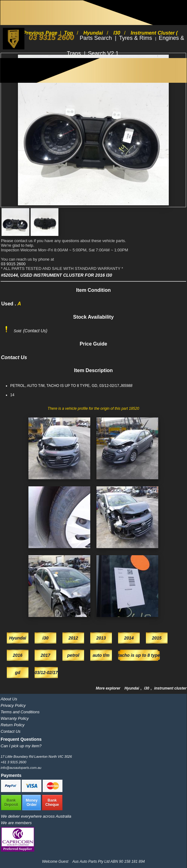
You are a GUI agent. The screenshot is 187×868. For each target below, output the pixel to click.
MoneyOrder (32, 803)
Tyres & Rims (136, 38)
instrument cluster (170, 688)
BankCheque (52, 803)
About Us (9, 699)
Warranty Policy (15, 718)
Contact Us (11, 731)
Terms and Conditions (20, 712)
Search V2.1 (103, 53)
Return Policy (13, 725)
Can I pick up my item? (21, 746)
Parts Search (97, 38)
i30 (147, 688)
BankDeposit (11, 803)
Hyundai (132, 688)
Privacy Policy (13, 705)
